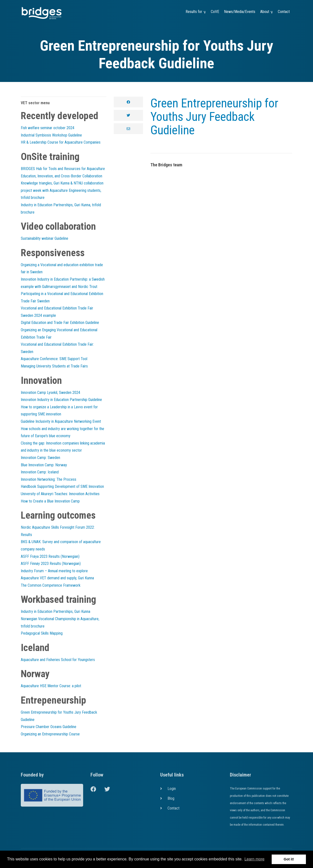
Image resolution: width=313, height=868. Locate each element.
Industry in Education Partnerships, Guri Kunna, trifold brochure (61, 209)
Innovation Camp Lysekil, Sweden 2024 (50, 393)
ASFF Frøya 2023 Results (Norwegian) (50, 556)
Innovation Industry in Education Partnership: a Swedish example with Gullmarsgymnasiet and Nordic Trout (63, 283)
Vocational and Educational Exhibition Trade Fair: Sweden (57, 348)
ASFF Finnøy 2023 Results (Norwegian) (51, 564)
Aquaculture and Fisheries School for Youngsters (58, 660)
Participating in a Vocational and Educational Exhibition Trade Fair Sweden (62, 297)
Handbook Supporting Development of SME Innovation (62, 486)
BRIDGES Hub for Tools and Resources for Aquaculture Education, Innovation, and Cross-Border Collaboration (63, 172)
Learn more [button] (255, 859)
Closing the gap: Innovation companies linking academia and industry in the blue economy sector (63, 447)
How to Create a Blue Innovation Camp (50, 501)
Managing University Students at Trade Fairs (54, 366)
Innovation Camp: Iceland (40, 472)
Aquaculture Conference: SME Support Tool (54, 359)
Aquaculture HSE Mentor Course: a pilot (51, 686)
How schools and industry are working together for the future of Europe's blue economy (62, 432)
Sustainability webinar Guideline (45, 238)
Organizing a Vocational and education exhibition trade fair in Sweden (62, 268)
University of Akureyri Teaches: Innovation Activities (60, 494)
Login (172, 789)
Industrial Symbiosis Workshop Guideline (51, 135)
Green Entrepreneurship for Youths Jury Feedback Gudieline (214, 117)
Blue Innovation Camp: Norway (44, 465)
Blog (171, 798)
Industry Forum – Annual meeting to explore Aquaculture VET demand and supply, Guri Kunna (57, 575)
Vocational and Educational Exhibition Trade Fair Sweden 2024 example (57, 312)
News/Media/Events (240, 12)
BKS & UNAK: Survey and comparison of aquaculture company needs (61, 545)
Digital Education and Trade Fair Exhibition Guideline (60, 323)
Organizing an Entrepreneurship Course (50, 734)
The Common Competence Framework (51, 585)
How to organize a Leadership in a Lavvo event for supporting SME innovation (59, 411)
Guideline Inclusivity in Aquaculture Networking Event (61, 421)
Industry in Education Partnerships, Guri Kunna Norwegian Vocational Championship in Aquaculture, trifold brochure (60, 619)
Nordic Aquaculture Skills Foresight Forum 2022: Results (58, 531)
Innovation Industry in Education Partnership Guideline (61, 400)
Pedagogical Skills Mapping (42, 633)
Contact (284, 12)
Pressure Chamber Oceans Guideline (49, 727)
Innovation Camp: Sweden (40, 458)
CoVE (215, 12)
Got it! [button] (289, 859)
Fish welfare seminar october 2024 (48, 128)
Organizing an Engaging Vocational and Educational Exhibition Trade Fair (59, 334)
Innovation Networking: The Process (49, 479)
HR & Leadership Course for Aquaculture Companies (61, 142)
